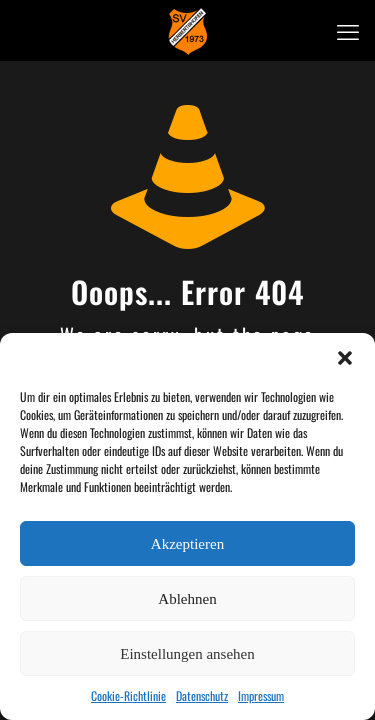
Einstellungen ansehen (187, 654)
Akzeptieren (187, 544)
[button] (345, 358)
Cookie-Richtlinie (128, 695)
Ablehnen (187, 599)
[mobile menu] (348, 30)
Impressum (261, 695)
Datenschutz (202, 695)
